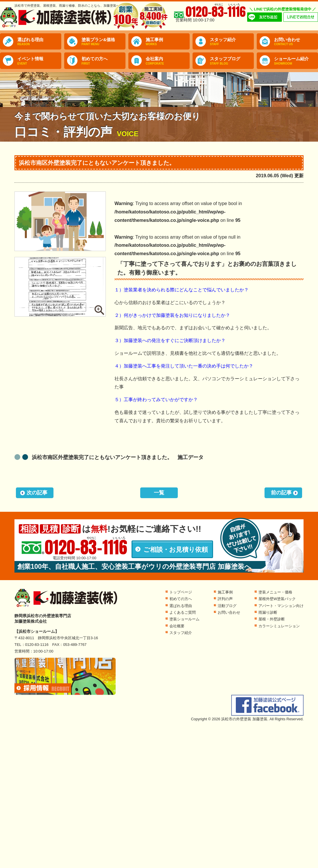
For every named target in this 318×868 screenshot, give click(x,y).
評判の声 (225, 599)
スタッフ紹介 (232, 42)
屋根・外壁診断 (272, 619)
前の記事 (281, 493)
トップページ (181, 592)
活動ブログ (227, 606)
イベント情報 (39, 61)
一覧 (159, 493)
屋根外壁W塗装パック (277, 599)
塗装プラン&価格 (103, 42)
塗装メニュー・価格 (275, 592)
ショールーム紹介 (296, 61)
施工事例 (168, 42)
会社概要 (177, 626)
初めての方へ (103, 61)
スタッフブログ (232, 61)
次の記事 (37, 493)
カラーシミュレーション (279, 626)
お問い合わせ (296, 42)
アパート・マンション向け (281, 606)
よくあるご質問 (183, 612)
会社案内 (168, 61)
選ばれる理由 (39, 42)
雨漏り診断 (268, 612)
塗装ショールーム (184, 619)
